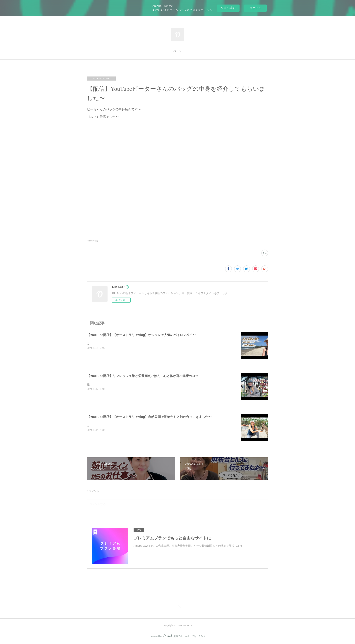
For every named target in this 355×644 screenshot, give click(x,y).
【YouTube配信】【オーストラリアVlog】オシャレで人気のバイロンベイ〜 (141, 335)
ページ (177, 51)
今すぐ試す (228, 8)
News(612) (92, 241)
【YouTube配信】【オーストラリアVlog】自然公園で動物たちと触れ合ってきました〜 (149, 417)
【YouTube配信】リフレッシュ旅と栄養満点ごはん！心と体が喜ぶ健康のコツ (143, 376)
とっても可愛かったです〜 (103, 425)
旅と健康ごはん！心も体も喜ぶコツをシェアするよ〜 (120, 384)
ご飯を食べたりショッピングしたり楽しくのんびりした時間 (124, 343)
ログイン (255, 8)
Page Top (177, 607)
